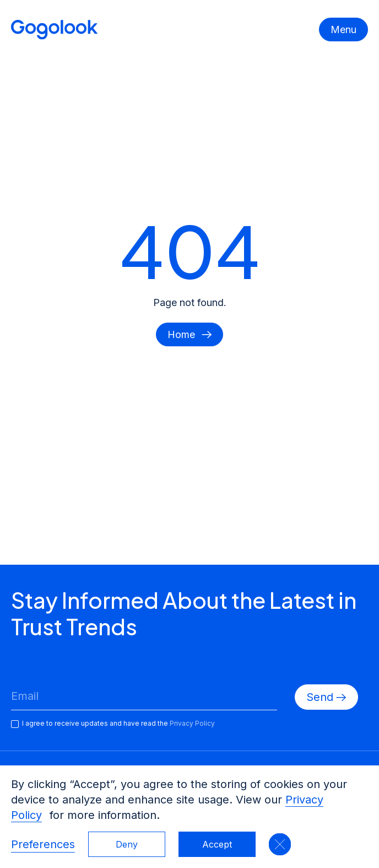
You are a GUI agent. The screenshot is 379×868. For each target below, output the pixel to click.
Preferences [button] (43, 844)
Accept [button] (217, 844)
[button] (280, 844)
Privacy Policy (192, 723)
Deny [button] (127, 844)
